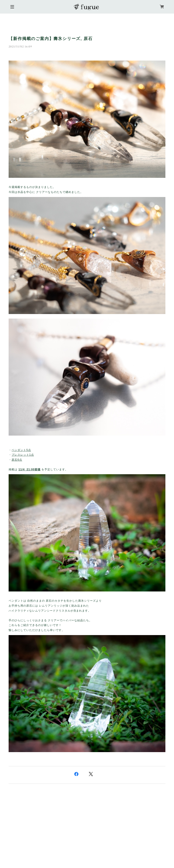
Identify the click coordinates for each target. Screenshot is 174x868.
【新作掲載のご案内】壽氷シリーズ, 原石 (51, 39)
